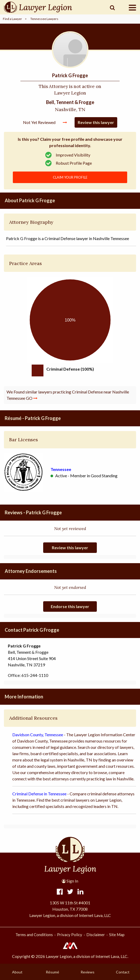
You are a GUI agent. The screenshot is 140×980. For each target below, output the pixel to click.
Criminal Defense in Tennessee (39, 794)
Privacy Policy (70, 935)
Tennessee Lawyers (44, 19)
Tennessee (61, 469)
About (17, 972)
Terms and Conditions (34, 935)
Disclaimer (96, 935)
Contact (123, 972)
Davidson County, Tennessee (38, 735)
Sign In (70, 881)
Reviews (88, 972)
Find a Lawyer (12, 19)
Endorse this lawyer (70, 606)
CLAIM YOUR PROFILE (70, 177)
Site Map (117, 935)
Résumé (52, 972)
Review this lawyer (96, 122)
